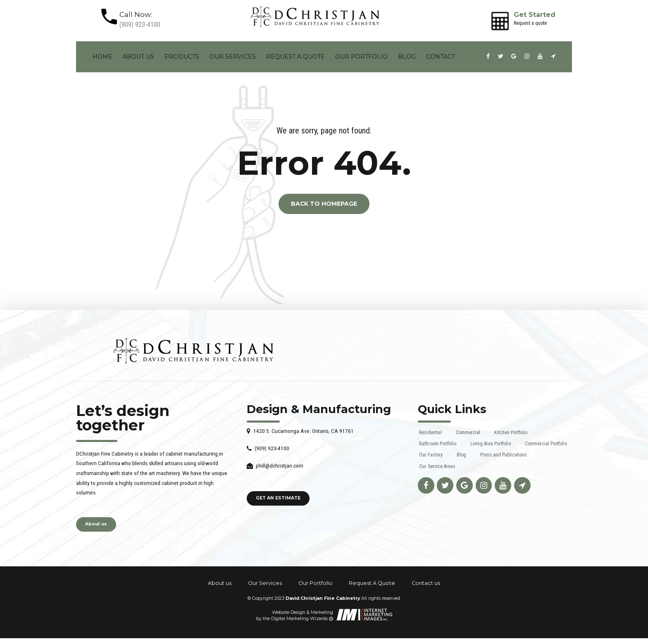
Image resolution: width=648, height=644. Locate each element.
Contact (441, 57)
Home (102, 57)
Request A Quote (295, 57)
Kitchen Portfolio (511, 433)
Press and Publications (504, 455)
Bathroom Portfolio (438, 444)
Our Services (233, 57)
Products (182, 57)
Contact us (426, 583)
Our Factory (431, 455)
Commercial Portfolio (546, 444)
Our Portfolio (361, 57)
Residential (430, 433)
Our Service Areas (437, 466)
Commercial (468, 433)
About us (138, 57)
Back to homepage (324, 204)
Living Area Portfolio (491, 444)
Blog (407, 57)
